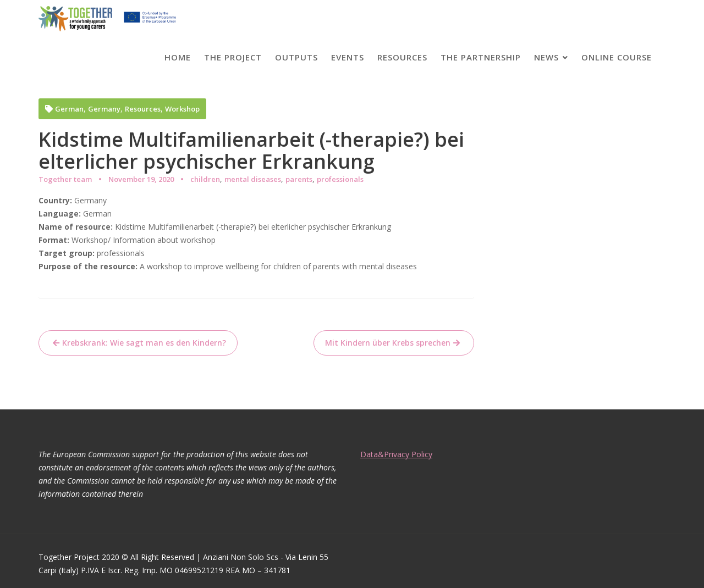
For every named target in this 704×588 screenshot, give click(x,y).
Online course (617, 57)
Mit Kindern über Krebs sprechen (388, 343)
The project (233, 57)
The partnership (481, 57)
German (69, 109)
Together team (65, 179)
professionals (340, 179)
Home (178, 57)
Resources (402, 57)
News (546, 57)
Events (348, 57)
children (205, 179)
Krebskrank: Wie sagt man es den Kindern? (144, 343)
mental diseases (253, 179)
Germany (104, 109)
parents (299, 179)
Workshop (182, 109)
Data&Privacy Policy (398, 454)
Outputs (296, 57)
